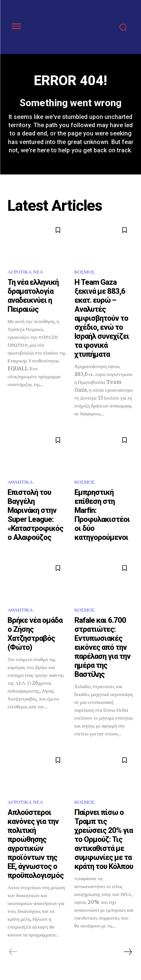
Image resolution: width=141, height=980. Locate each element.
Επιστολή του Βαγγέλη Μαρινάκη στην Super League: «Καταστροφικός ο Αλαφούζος (35, 515)
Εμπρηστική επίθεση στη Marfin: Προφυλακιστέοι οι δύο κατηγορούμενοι (102, 515)
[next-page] (127, 952)
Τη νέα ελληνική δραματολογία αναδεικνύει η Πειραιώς (33, 296)
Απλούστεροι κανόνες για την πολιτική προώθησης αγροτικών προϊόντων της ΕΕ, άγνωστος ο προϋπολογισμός (36, 844)
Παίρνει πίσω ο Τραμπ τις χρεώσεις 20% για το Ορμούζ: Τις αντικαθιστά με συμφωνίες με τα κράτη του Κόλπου (104, 839)
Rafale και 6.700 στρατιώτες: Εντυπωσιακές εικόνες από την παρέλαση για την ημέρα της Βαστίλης (102, 647)
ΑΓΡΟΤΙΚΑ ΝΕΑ (25, 272)
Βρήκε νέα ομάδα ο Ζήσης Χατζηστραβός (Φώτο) (35, 634)
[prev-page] (13, 952)
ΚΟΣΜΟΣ (85, 272)
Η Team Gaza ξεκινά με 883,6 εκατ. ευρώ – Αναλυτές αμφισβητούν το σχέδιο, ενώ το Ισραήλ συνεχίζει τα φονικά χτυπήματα (102, 318)
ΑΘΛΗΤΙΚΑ (20, 482)
